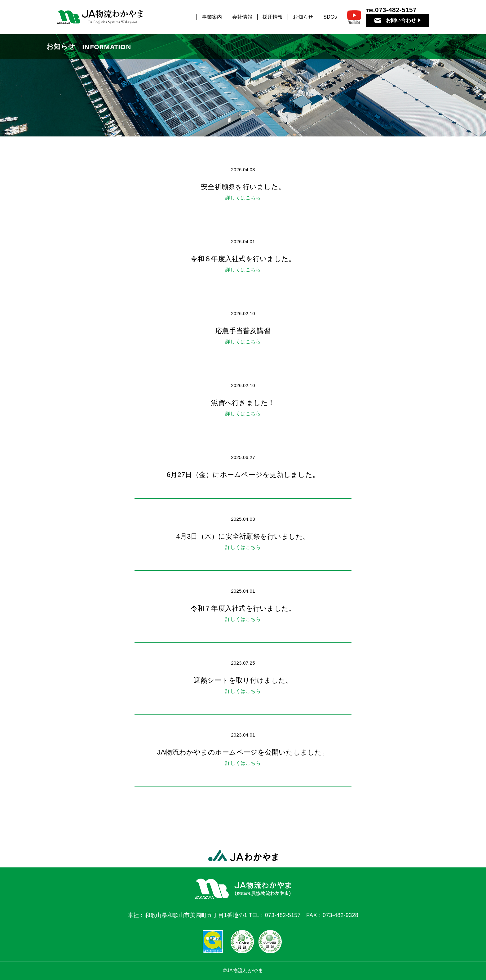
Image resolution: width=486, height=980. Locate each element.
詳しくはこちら (243, 198)
